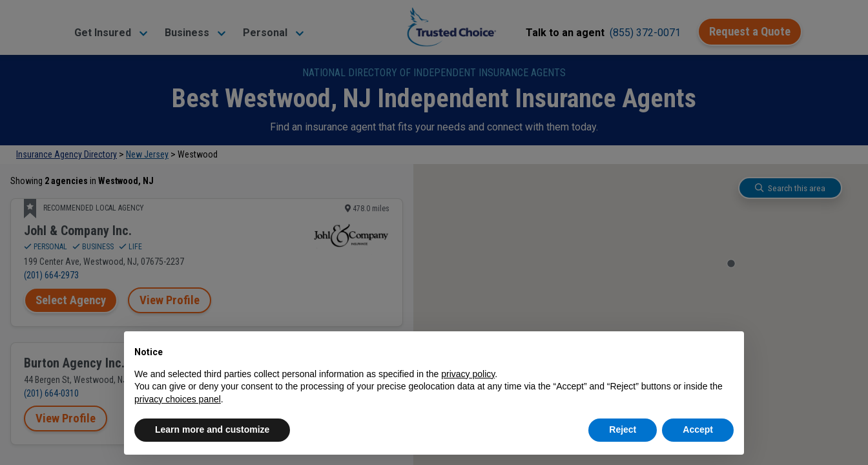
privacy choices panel (178, 399)
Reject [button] (623, 429)
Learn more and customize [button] (212, 429)
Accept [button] (698, 429)
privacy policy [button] (468, 374)
